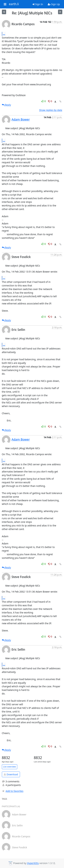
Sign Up (54, 4)
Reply (6, 105)
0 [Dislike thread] (50, 101)
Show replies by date (51, 110)
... (4, 34)
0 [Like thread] (44, 101)
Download (11, 774)
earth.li (14, 4)
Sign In (38, 4)
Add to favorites (13, 791)
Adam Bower (21, 119)
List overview (10, 767)
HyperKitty (33, 863)
